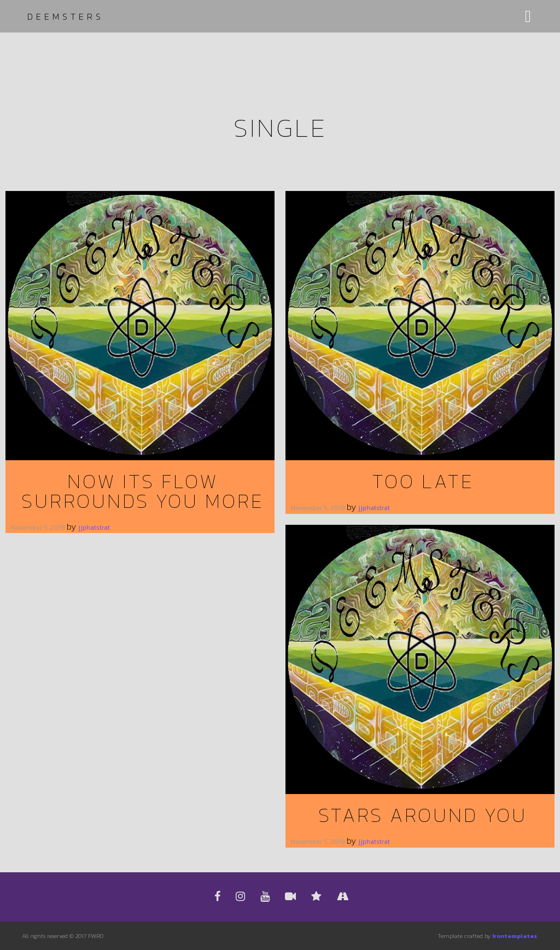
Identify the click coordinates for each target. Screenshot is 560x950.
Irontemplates (515, 936)
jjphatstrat (94, 528)
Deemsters (66, 16)
